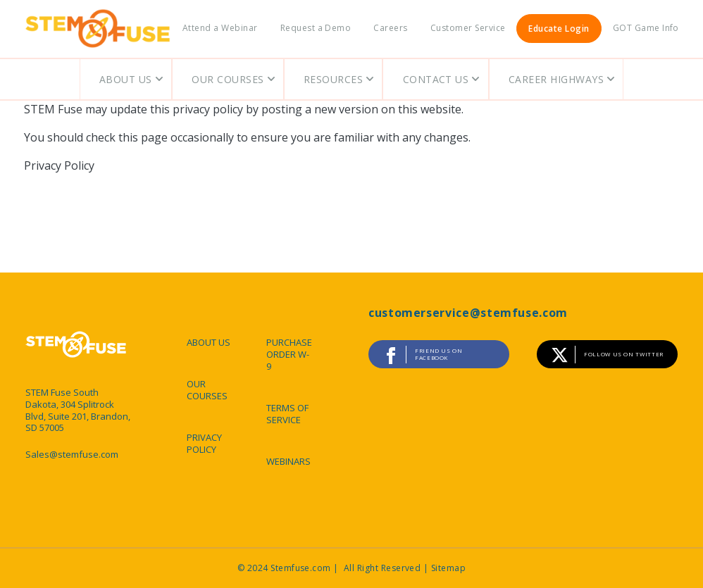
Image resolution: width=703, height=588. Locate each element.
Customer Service (468, 28)
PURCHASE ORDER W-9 (289, 354)
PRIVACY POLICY (204, 443)
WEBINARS (288, 461)
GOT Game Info (646, 28)
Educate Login (559, 29)
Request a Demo (316, 28)
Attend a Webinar (220, 28)
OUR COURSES (207, 390)
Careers (390, 28)
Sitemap (448, 568)
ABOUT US (209, 342)
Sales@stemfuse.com (72, 455)
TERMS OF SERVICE (287, 414)
